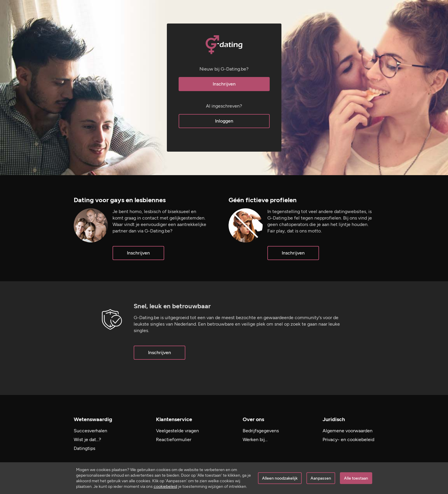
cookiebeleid (165, 487)
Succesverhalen (90, 431)
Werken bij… (255, 439)
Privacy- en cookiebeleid (348, 439)
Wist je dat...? (87, 439)
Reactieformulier (174, 439)
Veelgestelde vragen (177, 431)
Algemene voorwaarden (348, 431)
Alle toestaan (356, 478)
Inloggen (224, 121)
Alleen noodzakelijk (280, 478)
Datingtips (84, 448)
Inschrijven (224, 84)
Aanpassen (321, 478)
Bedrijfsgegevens (261, 431)
